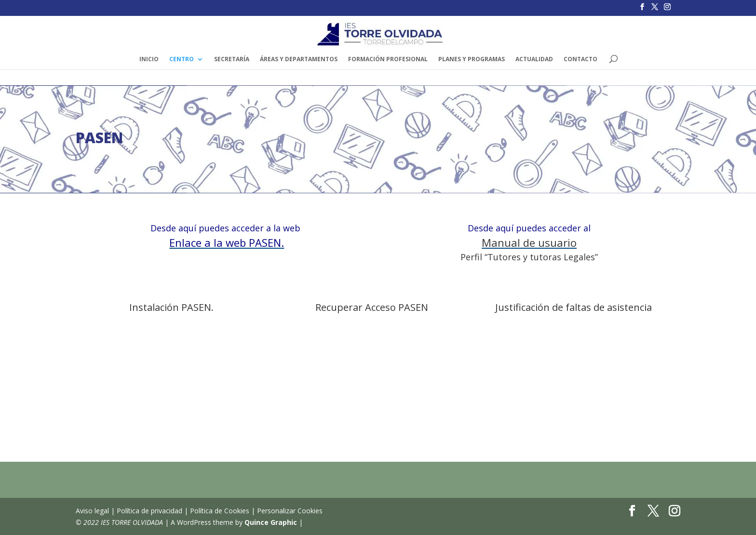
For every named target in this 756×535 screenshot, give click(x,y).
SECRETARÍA (232, 60)
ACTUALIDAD (534, 60)
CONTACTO (580, 60)
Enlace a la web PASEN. (227, 242)
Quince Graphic (271, 522)
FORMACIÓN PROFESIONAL (388, 60)
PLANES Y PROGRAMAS (472, 60)
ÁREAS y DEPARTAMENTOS (299, 60)
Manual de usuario (529, 242)
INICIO (149, 60)
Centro (182, 60)
